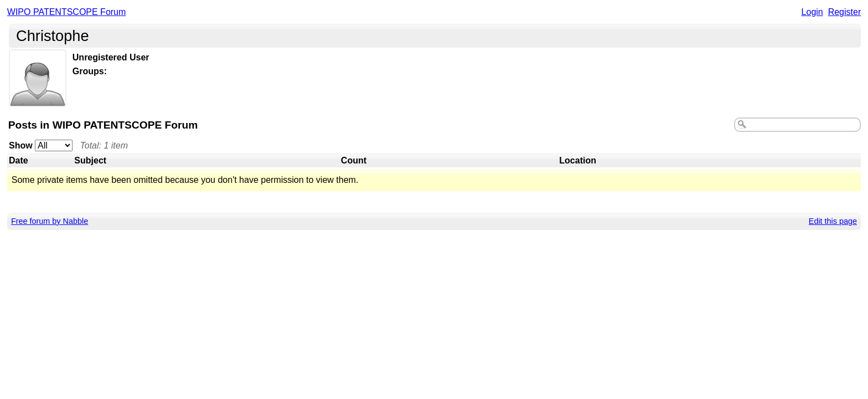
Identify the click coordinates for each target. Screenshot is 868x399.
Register (845, 12)
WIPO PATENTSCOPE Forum (67, 12)
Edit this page (833, 221)
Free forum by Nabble (50, 221)
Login (812, 12)
